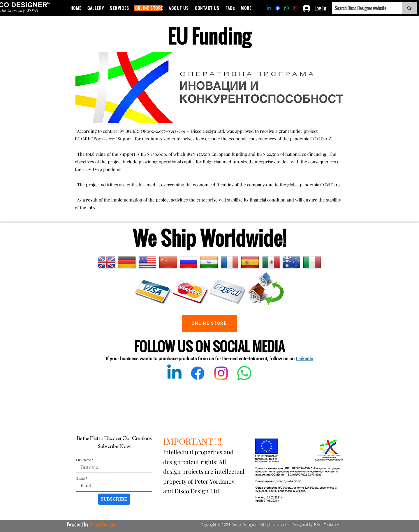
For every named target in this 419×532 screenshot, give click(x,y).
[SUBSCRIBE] (114, 499)
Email (81, 478)
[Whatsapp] (286, 8)
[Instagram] (295, 8)
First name (83, 460)
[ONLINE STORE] (209, 323)
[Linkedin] (269, 8)
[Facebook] (278, 8)
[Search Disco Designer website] (362, 8)
